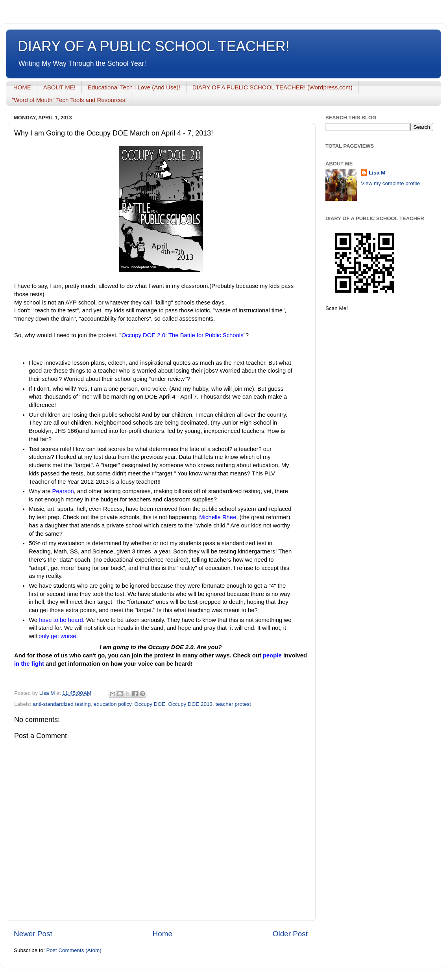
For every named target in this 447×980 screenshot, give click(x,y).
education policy (113, 704)
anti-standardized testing (62, 704)
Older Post (290, 934)
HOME (22, 87)
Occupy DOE (150, 704)
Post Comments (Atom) (74, 950)
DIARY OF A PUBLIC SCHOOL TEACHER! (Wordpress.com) (272, 87)
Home (163, 934)
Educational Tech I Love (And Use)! (134, 87)
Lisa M (377, 173)
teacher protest (233, 704)
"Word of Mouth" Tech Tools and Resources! (69, 100)
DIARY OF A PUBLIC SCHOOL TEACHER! (154, 46)
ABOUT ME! (59, 87)
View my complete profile (390, 183)
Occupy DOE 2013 (191, 704)
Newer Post (33, 934)
